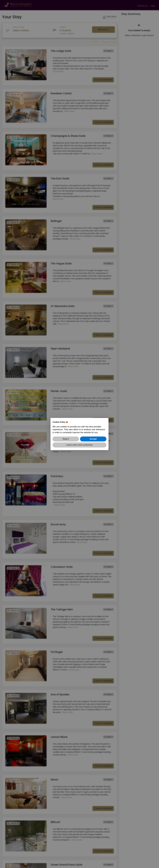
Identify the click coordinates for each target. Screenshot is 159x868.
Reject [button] (66, 439)
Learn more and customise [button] (79, 445)
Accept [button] (93, 439)
